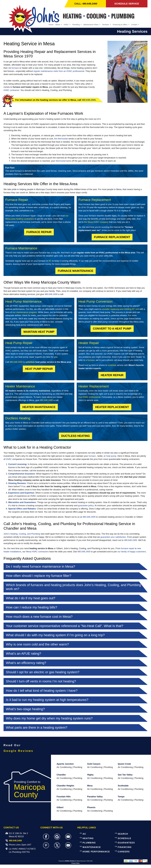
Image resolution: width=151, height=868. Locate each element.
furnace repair (128, 549)
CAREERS (124, 852)
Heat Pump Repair (39, 369)
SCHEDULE (125, 839)
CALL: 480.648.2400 (86, 4)
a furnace (90, 360)
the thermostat (61, 139)
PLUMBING (89, 843)
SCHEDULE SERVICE (127, 4)
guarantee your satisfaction (113, 537)
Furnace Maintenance (75, 271)
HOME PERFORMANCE (96, 852)
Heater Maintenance (39, 407)
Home (51, 25)
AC (50, 261)
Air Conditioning (64, 767)
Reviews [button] (106, 25)
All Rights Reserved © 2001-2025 (84, 861)
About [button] (58, 25)
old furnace (14, 68)
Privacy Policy (75, 863)
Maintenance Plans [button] (91, 25)
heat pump (111, 456)
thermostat (61, 161)
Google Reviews (18, 751)
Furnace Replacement (112, 237)
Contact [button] (134, 25)
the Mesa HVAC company (96, 222)
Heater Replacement (112, 407)
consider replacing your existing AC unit (120, 309)
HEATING (88, 839)
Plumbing (78, 767)
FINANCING (125, 847)
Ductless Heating (75, 436)
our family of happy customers (132, 552)
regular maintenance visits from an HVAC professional (59, 72)
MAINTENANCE (92, 847)
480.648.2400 (89, 100)
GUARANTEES (126, 843)
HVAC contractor (11, 91)
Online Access (70, 861)
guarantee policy (86, 506)
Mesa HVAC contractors (37, 552)
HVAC (9, 459)
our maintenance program (25, 313)
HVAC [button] (66, 25)
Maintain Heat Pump (39, 332)
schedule (30, 362)
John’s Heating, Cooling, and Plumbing (22, 534)
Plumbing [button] (76, 25)
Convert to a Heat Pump (112, 329)
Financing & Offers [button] (120, 25)
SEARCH (123, 834)
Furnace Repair (39, 232)
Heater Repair (112, 375)
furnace (92, 456)
